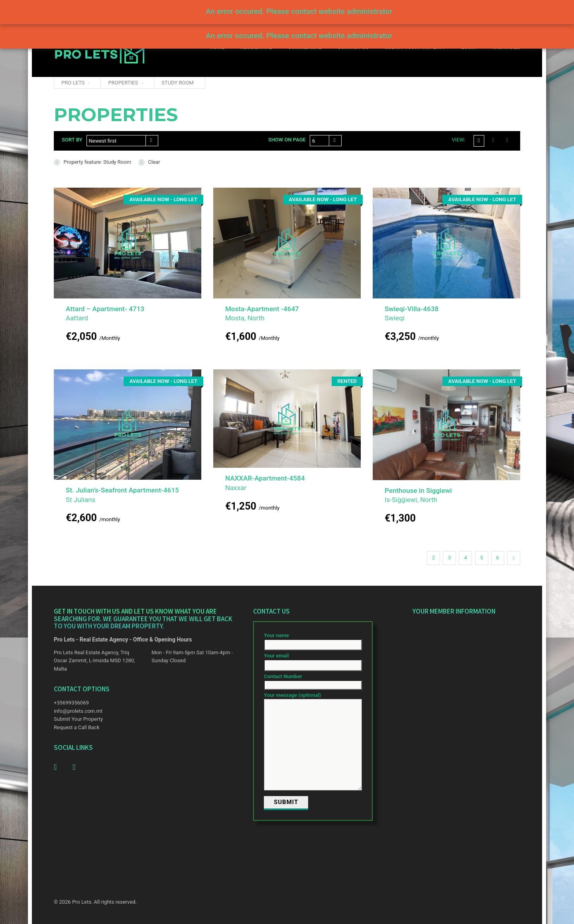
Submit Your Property (78, 719)
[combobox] (122, 141)
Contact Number (313, 681)
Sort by (72, 140)
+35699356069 (71, 703)
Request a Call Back (77, 727)
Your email (313, 660)
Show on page (287, 140)
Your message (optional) (313, 742)
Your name (313, 640)
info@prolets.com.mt (78, 711)
